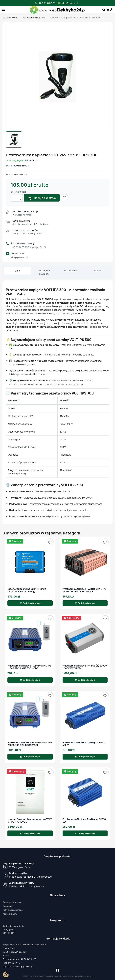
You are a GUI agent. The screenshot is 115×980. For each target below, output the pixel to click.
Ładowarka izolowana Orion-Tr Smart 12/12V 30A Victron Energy (27, 590)
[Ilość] (15, 198)
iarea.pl (90, 976)
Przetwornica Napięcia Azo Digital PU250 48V (84, 821)
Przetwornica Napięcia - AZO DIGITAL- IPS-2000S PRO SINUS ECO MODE (30, 744)
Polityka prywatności (13, 910)
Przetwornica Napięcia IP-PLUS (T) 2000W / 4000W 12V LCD (85, 667)
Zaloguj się (8, 929)
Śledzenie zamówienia (13, 926)
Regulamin (8, 906)
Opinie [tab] (98, 270)
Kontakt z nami (10, 914)
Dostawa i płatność (12, 902)
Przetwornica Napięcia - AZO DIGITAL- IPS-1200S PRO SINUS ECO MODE (30, 667)
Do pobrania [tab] (71, 270)
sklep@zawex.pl (20, 257)
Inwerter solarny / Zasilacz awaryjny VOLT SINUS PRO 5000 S (30, 821)
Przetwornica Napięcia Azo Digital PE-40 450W (84, 744)
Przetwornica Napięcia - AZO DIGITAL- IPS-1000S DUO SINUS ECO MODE (85, 590)
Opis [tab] (17, 271)
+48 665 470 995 (29, 247)
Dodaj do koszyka (42, 198)
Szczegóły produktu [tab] (44, 272)
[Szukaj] (103, 10)
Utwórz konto (9, 933)
